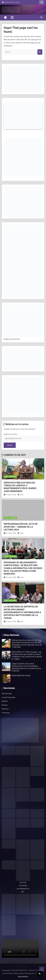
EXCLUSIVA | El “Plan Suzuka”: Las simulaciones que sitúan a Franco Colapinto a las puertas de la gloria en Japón (27, 656)
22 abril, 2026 (10, 495)
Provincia (6, 713)
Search (40, 52)
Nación (5, 705)
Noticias (5, 709)
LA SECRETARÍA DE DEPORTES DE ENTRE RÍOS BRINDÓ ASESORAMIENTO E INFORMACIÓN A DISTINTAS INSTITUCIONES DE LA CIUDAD (22, 612)
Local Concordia (10, 477)
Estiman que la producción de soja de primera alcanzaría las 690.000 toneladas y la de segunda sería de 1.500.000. (27, 644)
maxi (20, 495)
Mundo (5, 701)
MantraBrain (23, 977)
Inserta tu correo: (11, 434)
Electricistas (7, 694)
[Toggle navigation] (12, 17)
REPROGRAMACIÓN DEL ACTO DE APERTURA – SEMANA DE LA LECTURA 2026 (21, 527)
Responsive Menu (42, 2)
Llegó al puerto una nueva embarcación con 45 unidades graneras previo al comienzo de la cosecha (26, 667)
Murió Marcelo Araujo (21, 675)
